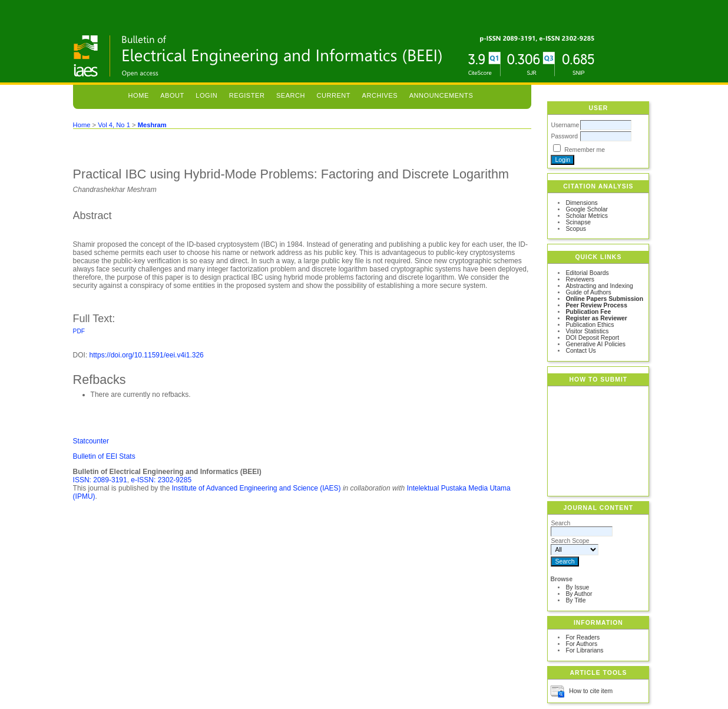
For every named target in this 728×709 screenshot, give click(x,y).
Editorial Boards (587, 273)
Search (291, 95)
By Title (575, 600)
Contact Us (580, 351)
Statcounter (91, 441)
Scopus (576, 229)
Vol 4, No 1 (114, 125)
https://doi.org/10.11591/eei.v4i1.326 (147, 355)
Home (139, 95)
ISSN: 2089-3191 (100, 480)
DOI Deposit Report (592, 338)
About (172, 95)
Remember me (585, 150)
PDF (79, 331)
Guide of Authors (588, 292)
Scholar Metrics (587, 216)
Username (565, 125)
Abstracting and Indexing (599, 286)
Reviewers (580, 279)
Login (206, 95)
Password (564, 136)
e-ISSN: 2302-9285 (161, 480)
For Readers (583, 637)
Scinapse (578, 222)
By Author (579, 594)
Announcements (441, 95)
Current (333, 95)
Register (247, 95)
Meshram (152, 125)
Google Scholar (587, 209)
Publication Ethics (590, 325)
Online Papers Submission (604, 299)
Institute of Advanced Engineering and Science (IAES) (257, 488)
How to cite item (591, 691)
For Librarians (584, 650)
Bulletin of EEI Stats (104, 456)
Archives (380, 95)
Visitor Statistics (587, 331)
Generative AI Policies (595, 344)
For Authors (581, 644)
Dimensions (581, 203)
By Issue (577, 587)
